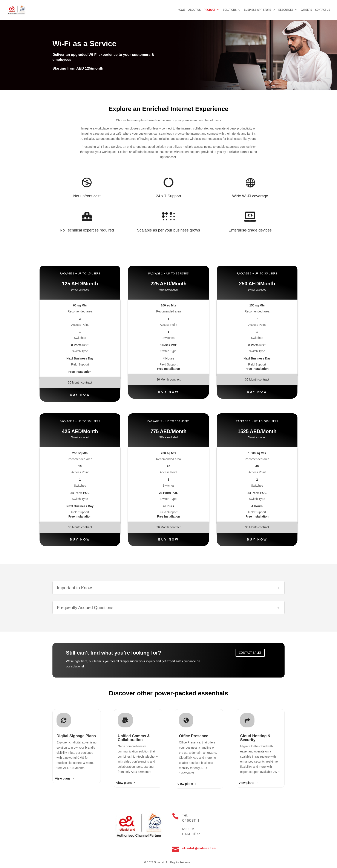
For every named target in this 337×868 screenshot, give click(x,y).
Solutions (230, 10)
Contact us (323, 10)
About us (195, 10)
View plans (63, 778)
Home (181, 10)
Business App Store (257, 10)
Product (210, 10)
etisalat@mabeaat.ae (199, 848)
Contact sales (250, 653)
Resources (286, 10)
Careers (306, 10)
